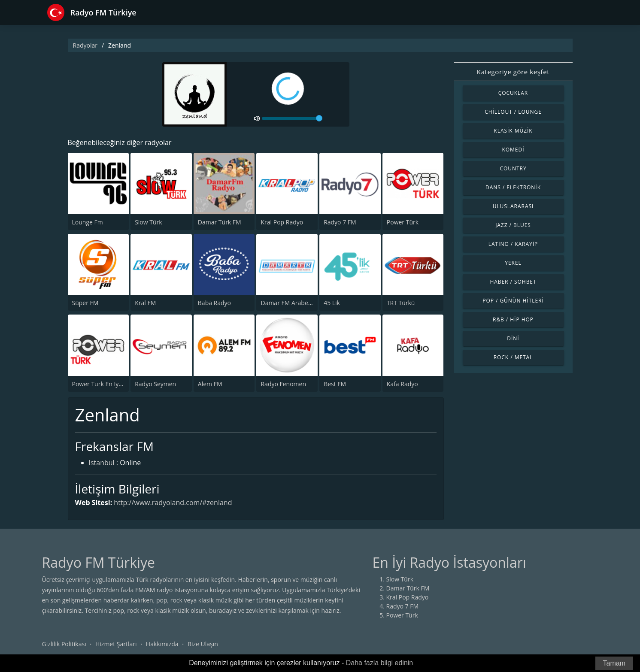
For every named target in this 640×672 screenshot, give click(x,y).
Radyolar (85, 45)
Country (513, 168)
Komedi (513, 150)
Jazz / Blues (513, 225)
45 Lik (332, 303)
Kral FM (145, 303)
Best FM (335, 384)
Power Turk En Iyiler (100, 384)
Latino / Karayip (513, 244)
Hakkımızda (162, 644)
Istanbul (102, 463)
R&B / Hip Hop (513, 319)
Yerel (513, 263)
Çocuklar (513, 93)
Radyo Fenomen (283, 384)
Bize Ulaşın (203, 644)
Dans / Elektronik (513, 187)
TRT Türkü (401, 303)
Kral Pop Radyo (282, 222)
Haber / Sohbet (513, 282)
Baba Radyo (214, 303)
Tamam (614, 663)
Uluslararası (513, 206)
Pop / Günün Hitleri (513, 301)
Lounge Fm (88, 222)
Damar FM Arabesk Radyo (297, 303)
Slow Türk (149, 222)
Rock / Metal (513, 357)
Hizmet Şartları (116, 644)
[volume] (292, 118)
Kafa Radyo (402, 384)
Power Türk (403, 222)
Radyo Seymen (155, 384)
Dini (513, 338)
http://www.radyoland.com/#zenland (173, 502)
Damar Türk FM (220, 222)
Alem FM (210, 384)
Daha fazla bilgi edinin (380, 663)
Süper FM (85, 303)
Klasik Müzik (513, 131)
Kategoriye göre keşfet (513, 72)
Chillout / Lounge (513, 112)
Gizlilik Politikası (64, 644)
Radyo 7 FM (340, 222)
